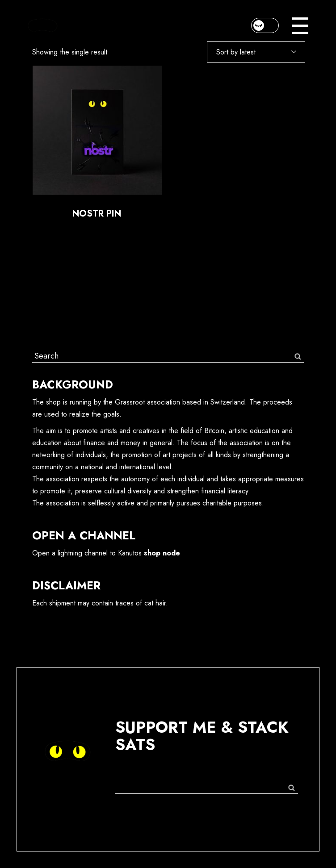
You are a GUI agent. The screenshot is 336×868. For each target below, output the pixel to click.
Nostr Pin (97, 214)
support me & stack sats (202, 736)
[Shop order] (256, 52)
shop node (162, 553)
